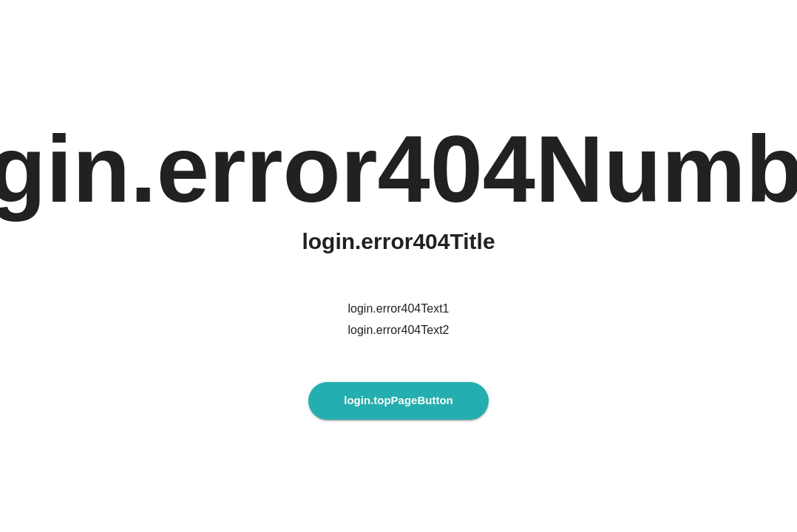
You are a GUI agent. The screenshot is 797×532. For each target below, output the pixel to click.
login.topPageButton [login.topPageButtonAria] (398, 400)
